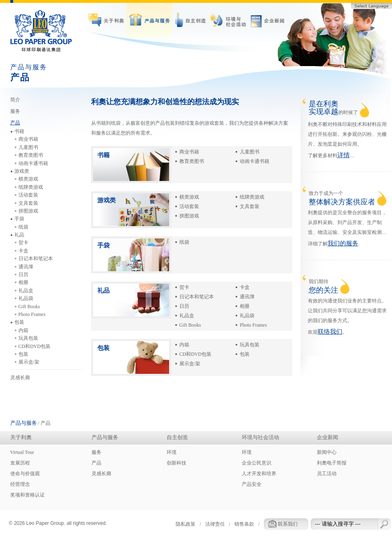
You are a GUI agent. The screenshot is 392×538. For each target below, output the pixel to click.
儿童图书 (250, 152)
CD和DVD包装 (196, 354)
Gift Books (190, 325)
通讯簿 (247, 297)
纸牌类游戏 (252, 197)
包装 (245, 354)
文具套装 (250, 206)
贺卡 (184, 287)
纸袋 (184, 242)
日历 (184, 306)
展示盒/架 (190, 364)
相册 (245, 306)
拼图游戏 (189, 216)
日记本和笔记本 (197, 297)
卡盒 (245, 287)
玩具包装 (250, 345)
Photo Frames (253, 325)
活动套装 (189, 206)
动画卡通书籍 (254, 161)
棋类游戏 (189, 197)
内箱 (184, 345)
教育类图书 (192, 161)
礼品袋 (247, 316)
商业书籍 (189, 152)
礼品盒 (187, 316)
